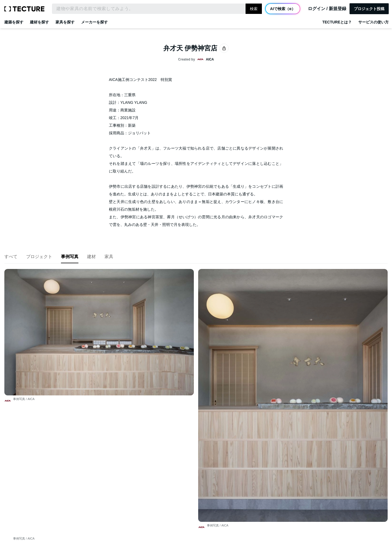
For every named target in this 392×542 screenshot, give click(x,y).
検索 (254, 9)
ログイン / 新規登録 (327, 9)
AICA (31, 321)
